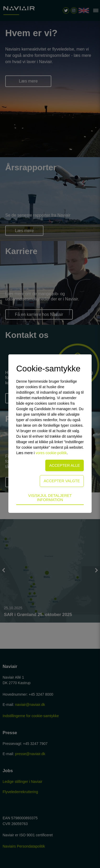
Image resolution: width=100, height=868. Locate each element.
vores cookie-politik (51, 453)
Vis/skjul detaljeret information (50, 498)
